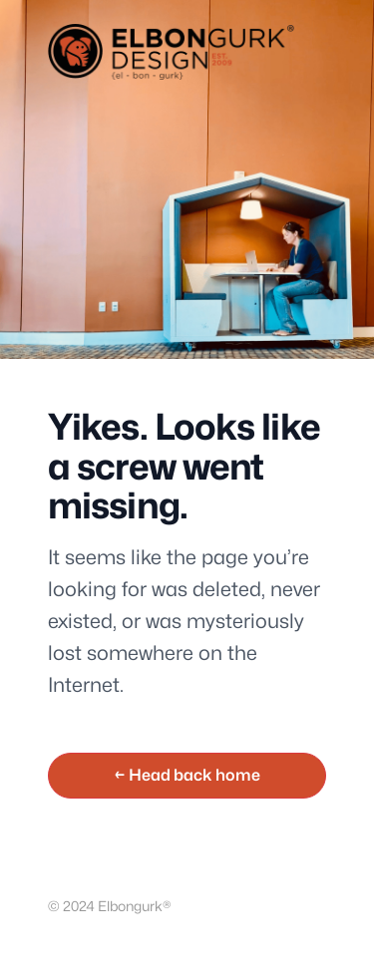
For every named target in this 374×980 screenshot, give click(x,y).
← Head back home (187, 775)
